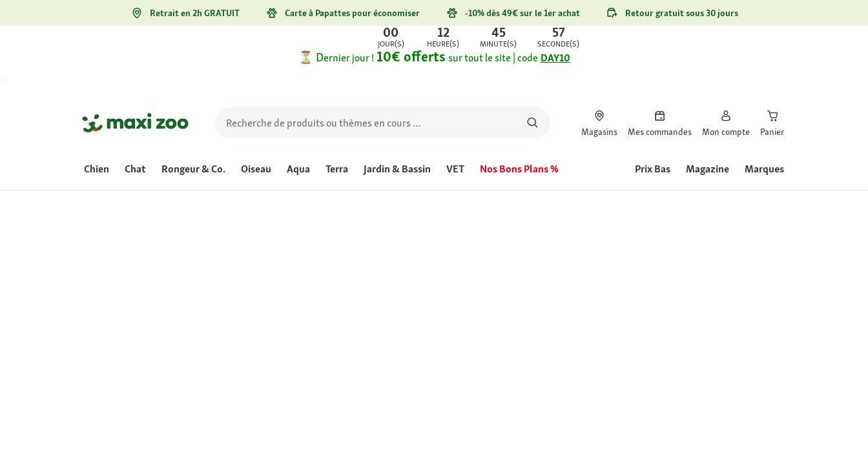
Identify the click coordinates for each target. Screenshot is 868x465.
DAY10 (555, 58)
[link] (434, 37)
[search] (383, 123)
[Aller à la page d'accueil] (135, 123)
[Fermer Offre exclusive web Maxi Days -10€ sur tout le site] (15, 81)
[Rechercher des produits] (532, 123)
